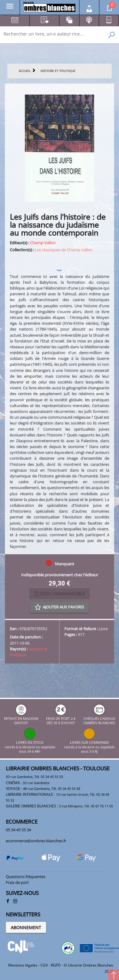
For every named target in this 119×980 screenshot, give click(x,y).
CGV (44, 965)
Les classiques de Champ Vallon (64, 250)
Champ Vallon (43, 243)
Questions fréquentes (26, 877)
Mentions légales (23, 965)
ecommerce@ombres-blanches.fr (36, 841)
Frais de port (17, 882)
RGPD (56, 965)
